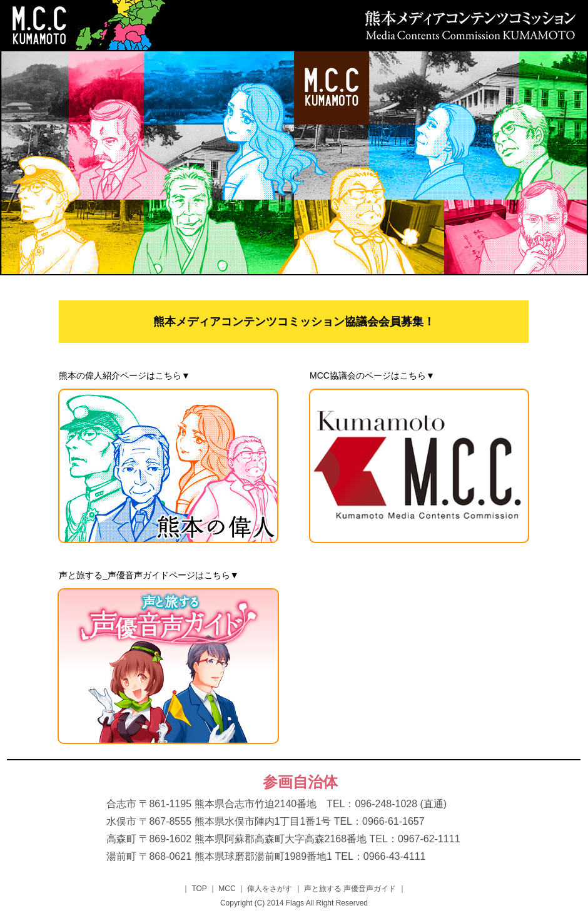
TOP (199, 889)
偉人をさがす (270, 889)
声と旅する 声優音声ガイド (350, 889)
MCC (227, 889)
